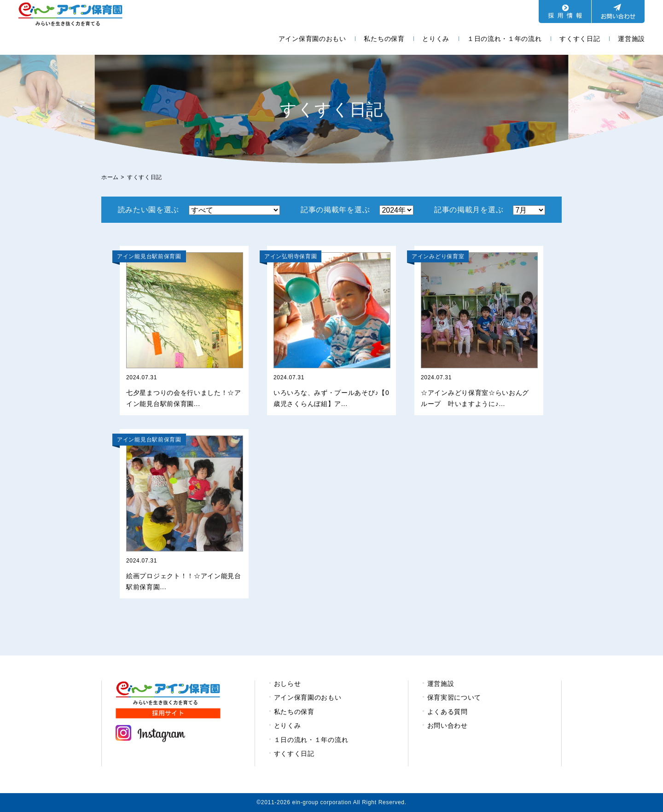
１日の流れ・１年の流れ (505, 39)
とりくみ (436, 39)
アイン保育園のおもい (312, 39)
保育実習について (454, 697)
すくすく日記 (580, 39)
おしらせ (288, 684)
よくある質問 (448, 712)
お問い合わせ (448, 725)
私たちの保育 (384, 39)
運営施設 (631, 39)
